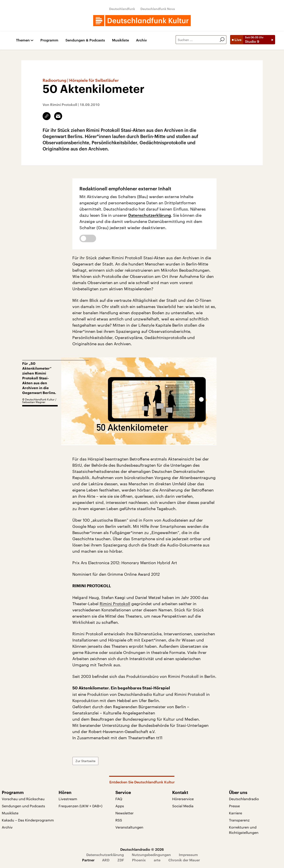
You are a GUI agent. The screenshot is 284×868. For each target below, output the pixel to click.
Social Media (183, 806)
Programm (49, 40)
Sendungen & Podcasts (85, 40)
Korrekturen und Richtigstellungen (244, 830)
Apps (120, 806)
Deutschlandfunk (122, 9)
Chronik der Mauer (184, 860)
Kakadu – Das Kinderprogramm (28, 820)
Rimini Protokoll (115, 604)
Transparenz (239, 820)
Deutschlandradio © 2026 (142, 849)
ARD (106, 860)
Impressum (188, 855)
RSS (119, 820)
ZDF (121, 860)
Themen (23, 40)
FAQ (119, 799)
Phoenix (139, 860)
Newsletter (124, 813)
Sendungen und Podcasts (23, 806)
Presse (234, 806)
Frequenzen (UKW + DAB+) (80, 806)
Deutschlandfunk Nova (158, 9)
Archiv (141, 40)
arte (157, 860)
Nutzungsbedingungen (151, 855)
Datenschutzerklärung (150, 215)
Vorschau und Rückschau (23, 799)
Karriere (236, 813)
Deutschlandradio (244, 799)
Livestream (68, 799)
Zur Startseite (85, 761)
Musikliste (120, 40)
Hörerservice (183, 799)
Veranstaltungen (129, 827)
